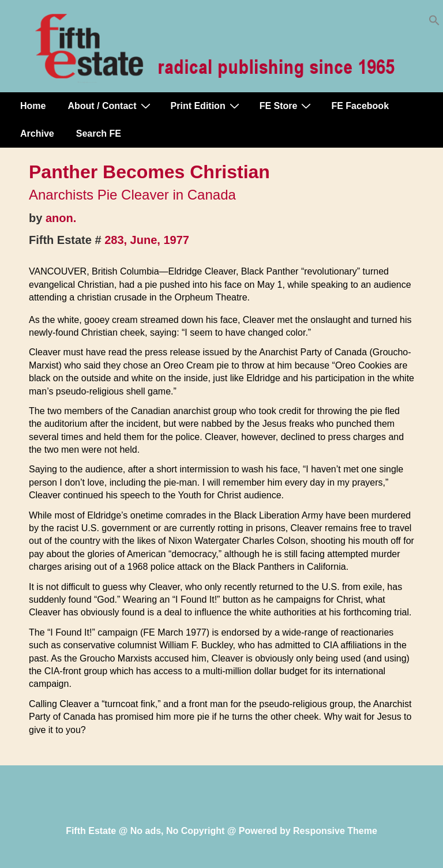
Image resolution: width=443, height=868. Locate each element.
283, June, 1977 (147, 240)
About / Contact (110, 106)
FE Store (287, 106)
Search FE (99, 134)
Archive (37, 134)
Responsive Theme (335, 831)
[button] (434, 23)
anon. (61, 218)
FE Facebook (360, 106)
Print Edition (207, 106)
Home (33, 106)
